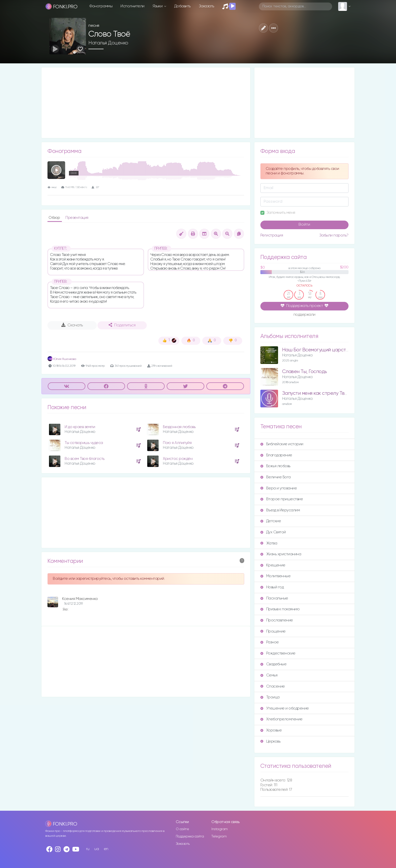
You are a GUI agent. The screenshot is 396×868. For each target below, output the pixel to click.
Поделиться (122, 325)
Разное (270, 642)
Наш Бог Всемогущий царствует (319, 350)
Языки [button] (158, 6)
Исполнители (132, 6)
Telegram (219, 836)
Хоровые (271, 730)
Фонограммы (101, 6)
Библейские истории (282, 444)
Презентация (77, 218)
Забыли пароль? (334, 235)
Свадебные (274, 664)
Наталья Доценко (108, 43)
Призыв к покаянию (280, 609)
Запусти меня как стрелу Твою (317, 393)
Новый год (272, 587)
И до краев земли (80, 427)
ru (88, 849)
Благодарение (276, 455)
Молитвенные (276, 576)
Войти (304, 225)
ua (96, 849)
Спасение (273, 686)
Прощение (273, 631)
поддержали (304, 315)
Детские (271, 521)
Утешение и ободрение (285, 708)
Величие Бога (276, 477)
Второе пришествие (282, 499)
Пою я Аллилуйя (177, 443)
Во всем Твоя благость (85, 459)
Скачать (72, 325)
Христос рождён (178, 459)
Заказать (206, 6)
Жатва (269, 543)
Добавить (182, 6)
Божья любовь (275, 466)
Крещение (273, 565)
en (106, 849)
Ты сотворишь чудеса (84, 443)
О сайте (182, 829)
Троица (270, 697)
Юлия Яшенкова (62, 359)
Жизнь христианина (281, 554)
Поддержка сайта (190, 836)
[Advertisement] (146, 103)
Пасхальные (274, 598)
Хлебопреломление (281, 719)
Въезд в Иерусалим (280, 510)
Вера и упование (279, 488)
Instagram (220, 829)
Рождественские (278, 653)
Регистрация (272, 235)
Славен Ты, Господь (305, 372)
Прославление (277, 620)
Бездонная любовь (179, 427)
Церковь (270, 741)
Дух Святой (273, 532)
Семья (269, 675)
